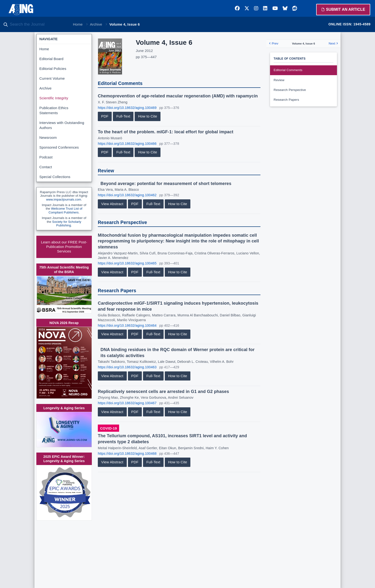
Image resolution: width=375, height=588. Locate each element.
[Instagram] (256, 8)
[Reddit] (295, 8)
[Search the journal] (38, 24)
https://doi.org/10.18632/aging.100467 (127, 403)
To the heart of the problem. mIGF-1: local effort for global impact (166, 132)
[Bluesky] (285, 8)
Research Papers (286, 100)
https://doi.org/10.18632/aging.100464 (127, 325)
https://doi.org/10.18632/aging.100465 (127, 263)
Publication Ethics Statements (54, 110)
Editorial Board (52, 59)
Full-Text (123, 116)
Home (78, 24)
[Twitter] (247, 8)
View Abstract (112, 204)
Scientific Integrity (54, 98)
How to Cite (147, 116)
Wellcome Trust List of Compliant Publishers (65, 210)
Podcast (46, 157)
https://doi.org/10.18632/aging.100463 (127, 367)
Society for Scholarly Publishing (67, 224)
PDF (105, 116)
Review (279, 80)
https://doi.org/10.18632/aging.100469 (127, 108)
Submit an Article (343, 9)
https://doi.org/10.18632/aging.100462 (127, 195)
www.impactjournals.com (64, 199)
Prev (274, 43)
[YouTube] (275, 8)
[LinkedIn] (265, 8)
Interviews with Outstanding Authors (62, 125)
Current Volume (52, 78)
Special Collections (55, 177)
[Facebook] (237, 8)
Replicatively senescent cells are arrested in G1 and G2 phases (163, 392)
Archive (96, 24)
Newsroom (48, 137)
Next (333, 43)
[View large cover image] (110, 56)
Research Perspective (290, 90)
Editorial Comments (288, 70)
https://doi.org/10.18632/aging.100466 (127, 144)
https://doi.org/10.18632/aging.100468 (127, 454)
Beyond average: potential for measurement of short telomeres (166, 184)
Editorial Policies (53, 69)
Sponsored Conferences (59, 147)
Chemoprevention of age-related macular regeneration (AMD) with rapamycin (178, 96)
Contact (46, 167)
